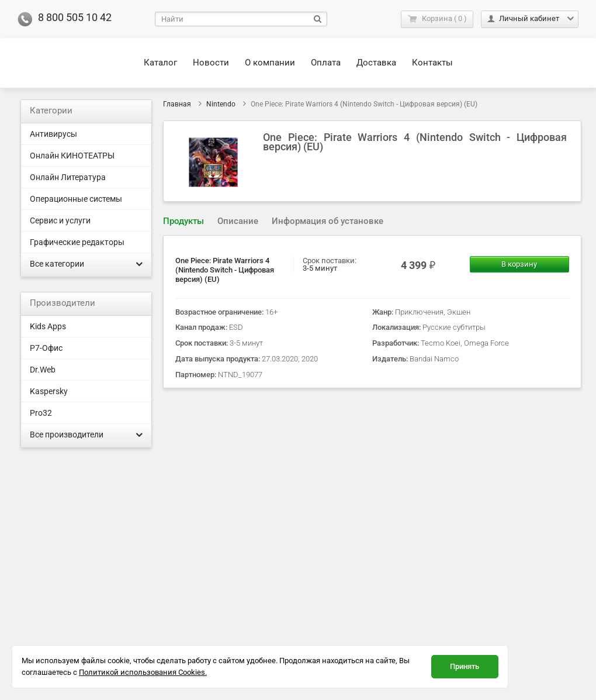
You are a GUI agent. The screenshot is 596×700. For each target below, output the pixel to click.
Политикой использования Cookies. (143, 672)
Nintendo (221, 104)
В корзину (519, 264)
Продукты (183, 221)
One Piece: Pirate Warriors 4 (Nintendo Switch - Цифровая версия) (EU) (225, 270)
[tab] (183, 221)
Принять (465, 666)
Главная (177, 104)
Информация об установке (328, 221)
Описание (238, 221)
